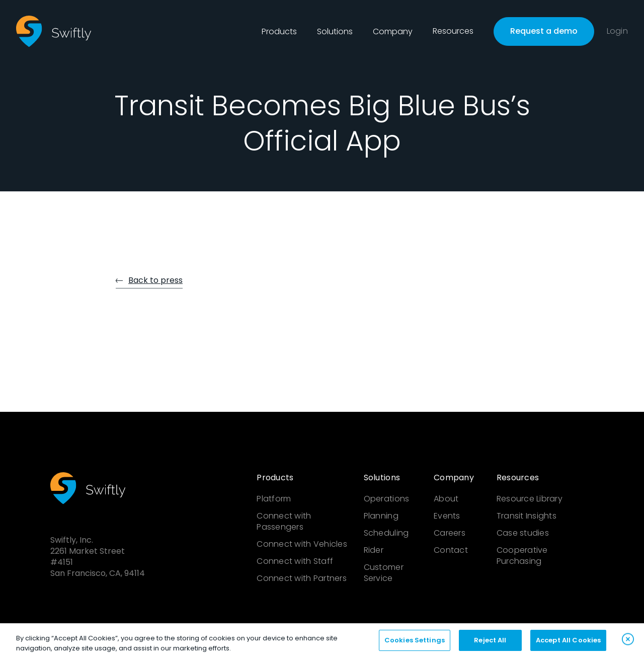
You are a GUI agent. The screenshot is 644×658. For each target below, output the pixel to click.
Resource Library (530, 499)
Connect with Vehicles (302, 544)
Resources (453, 31)
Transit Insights (527, 516)
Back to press (155, 280)
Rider (374, 550)
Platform (274, 499)
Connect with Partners (301, 578)
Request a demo (544, 31)
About (446, 499)
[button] (279, 32)
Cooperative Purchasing (522, 556)
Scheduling (386, 533)
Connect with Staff (295, 561)
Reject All (490, 643)
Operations (387, 499)
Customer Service (384, 573)
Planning (381, 516)
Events (447, 516)
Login (617, 31)
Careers (450, 533)
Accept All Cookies (568, 643)
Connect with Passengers (284, 522)
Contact (451, 550)
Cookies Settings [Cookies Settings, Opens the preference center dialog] (415, 643)
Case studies (523, 533)
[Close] (628, 642)
